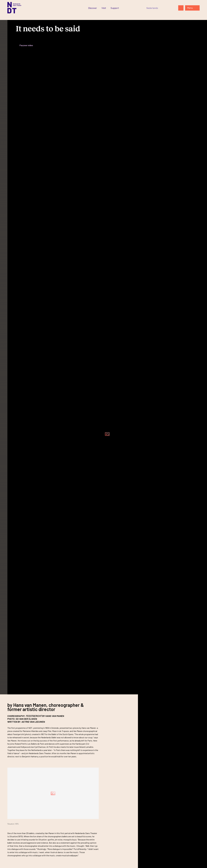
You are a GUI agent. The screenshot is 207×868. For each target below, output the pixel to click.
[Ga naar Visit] (104, 8)
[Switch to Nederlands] (152, 8)
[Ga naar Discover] (93, 8)
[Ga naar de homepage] (14, 8)
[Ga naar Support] (115, 8)
